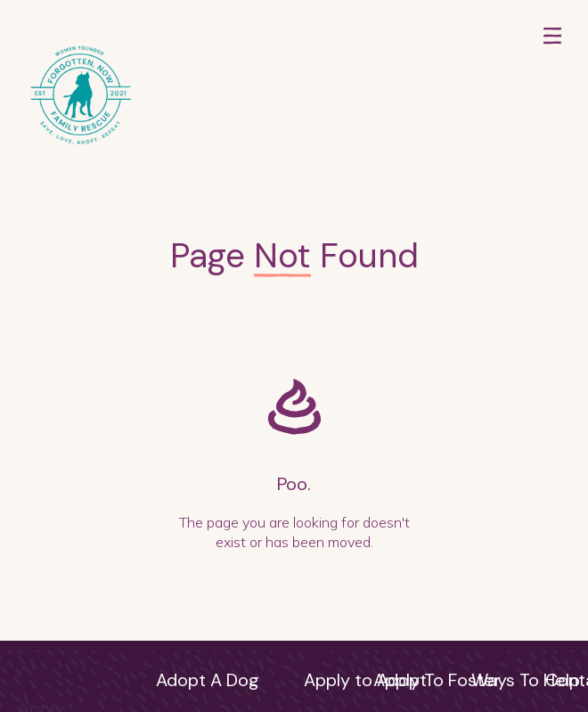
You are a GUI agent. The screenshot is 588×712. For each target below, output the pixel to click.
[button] (552, 97)
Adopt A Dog (208, 680)
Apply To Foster (437, 680)
